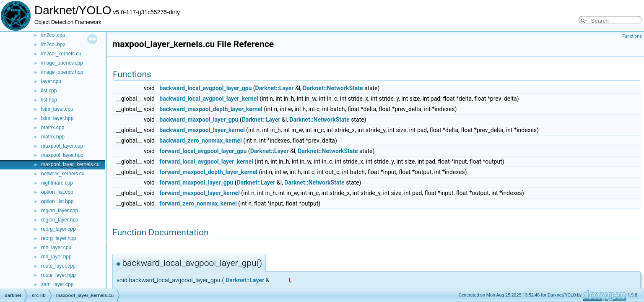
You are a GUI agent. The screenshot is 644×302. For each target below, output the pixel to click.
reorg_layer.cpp (58, 229)
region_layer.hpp (60, 220)
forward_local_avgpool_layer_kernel (206, 161)
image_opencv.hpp (62, 72)
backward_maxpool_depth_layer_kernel (211, 109)
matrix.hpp (53, 137)
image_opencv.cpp (62, 63)
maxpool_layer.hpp (62, 155)
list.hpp (49, 100)
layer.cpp (51, 81)
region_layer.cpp (60, 211)
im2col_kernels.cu (61, 54)
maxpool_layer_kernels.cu (70, 164)
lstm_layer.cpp (57, 109)
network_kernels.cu (63, 174)
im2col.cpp (53, 35)
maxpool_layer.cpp (62, 146)
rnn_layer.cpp (56, 247)
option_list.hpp (57, 201)
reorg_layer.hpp (58, 238)
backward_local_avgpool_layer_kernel (209, 99)
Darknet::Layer (275, 88)
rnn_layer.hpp (56, 257)
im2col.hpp (53, 44)
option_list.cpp (57, 192)
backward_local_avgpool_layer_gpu (205, 88)
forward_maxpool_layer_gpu (196, 182)
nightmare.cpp (57, 183)
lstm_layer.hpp (57, 118)
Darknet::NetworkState (333, 88)
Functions (632, 36)
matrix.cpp (53, 128)
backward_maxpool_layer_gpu (199, 120)
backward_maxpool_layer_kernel (202, 130)
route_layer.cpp (58, 266)
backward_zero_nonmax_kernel (200, 141)
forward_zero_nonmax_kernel (198, 203)
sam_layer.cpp (57, 284)
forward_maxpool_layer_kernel (200, 193)
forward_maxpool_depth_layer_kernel (208, 172)
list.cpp (49, 91)
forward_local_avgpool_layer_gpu (203, 151)
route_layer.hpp (58, 275)
